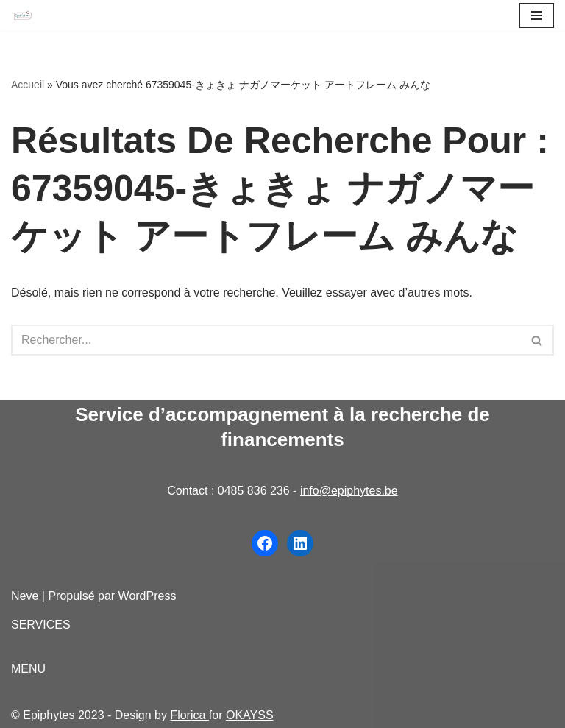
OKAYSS (250, 715)
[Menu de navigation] (537, 15)
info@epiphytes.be (349, 491)
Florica (189, 715)
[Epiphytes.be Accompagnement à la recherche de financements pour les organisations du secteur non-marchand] (23, 16)
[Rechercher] (266, 340)
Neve (25, 596)
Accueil (28, 85)
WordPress (148, 596)
